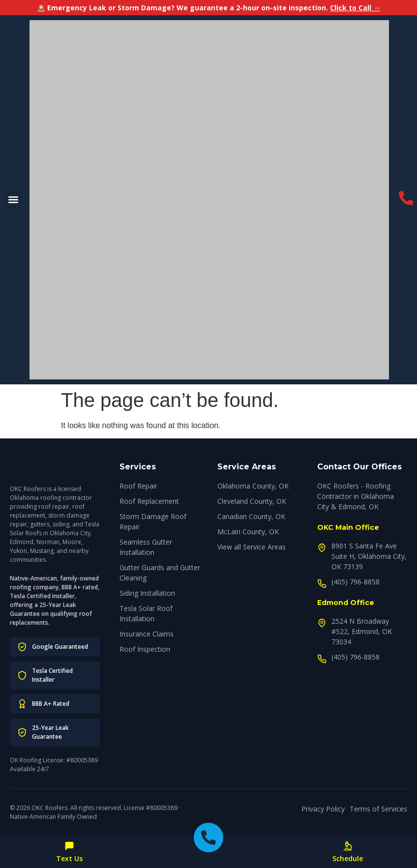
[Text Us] (69, 846)
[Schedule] (348, 846)
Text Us (69, 858)
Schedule (348, 858)
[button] (13, 200)
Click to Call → (355, 8)
